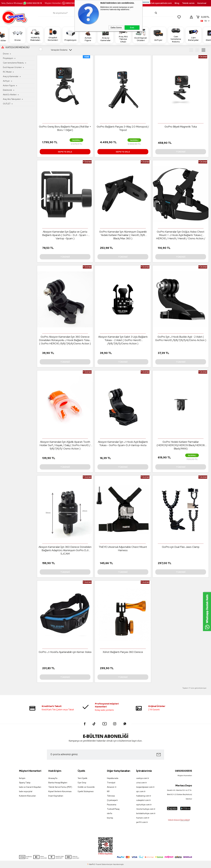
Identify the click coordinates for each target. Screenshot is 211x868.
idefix (110, 813)
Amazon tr (112, 787)
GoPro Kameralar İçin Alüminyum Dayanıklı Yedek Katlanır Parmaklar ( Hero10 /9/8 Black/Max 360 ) (123, 235)
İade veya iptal (26, 791)
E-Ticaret (98, 864)
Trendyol (111, 783)
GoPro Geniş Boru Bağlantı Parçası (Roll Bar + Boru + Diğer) (65, 128)
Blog (177, 3)
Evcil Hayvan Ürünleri (141, 35)
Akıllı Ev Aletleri (10, 95)
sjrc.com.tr (141, 791)
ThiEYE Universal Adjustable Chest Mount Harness (123, 549)
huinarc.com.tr (143, 818)
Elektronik (7, 90)
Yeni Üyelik (82, 778)
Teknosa (111, 796)
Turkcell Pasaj (113, 809)
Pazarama (112, 805)
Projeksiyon (70, 35)
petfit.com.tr (142, 822)
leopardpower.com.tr (145, 787)
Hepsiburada (113, 778)
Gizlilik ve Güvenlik (86, 787)
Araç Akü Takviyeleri (12, 99)
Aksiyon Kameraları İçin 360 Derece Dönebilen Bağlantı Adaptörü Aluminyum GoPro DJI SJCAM (65, 550)
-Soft (91, 864)
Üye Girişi (82, 783)
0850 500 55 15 (33, 3)
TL (203, 17)
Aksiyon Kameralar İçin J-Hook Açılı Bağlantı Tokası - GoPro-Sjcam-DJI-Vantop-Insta (123, 443)
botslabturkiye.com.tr (146, 813)
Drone (18, 35)
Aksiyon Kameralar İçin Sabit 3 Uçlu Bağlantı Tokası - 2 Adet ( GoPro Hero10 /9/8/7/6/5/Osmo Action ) (123, 340)
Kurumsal (202, 3)
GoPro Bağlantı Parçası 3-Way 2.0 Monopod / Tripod (123, 128)
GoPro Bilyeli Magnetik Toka (181, 127)
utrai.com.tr (142, 783)
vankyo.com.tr (143, 778)
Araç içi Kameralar (105, 35)
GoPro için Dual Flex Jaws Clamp (181, 547)
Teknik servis (188, 3)
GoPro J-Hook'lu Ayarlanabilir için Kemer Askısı (65, 652)
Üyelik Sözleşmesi (86, 791)
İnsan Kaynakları (56, 796)
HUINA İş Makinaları (35, 35)
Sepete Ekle (65, 152)
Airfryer (158, 35)
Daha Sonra (116, 28)
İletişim (22, 778)
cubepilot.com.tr (144, 800)
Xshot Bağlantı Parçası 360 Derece (123, 652)
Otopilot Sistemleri (53, 35)
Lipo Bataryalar (193, 35)
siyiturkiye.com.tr (144, 805)
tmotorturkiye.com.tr (146, 809)
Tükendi (181, 152)
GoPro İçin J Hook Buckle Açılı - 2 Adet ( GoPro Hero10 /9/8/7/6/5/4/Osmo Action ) (181, 338)
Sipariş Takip (25, 783)
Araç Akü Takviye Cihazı (123, 35)
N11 (108, 791)
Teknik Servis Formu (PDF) (60, 787)
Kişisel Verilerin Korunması (60, 791)
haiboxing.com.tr (144, 796)
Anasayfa (53, 778)
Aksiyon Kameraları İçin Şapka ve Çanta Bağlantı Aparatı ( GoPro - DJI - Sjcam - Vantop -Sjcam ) (65, 235)
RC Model (7, 72)
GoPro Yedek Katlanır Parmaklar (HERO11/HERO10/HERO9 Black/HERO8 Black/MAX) (181, 445)
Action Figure (88, 35)
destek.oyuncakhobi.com (159, 3)
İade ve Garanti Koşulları (30, 787)
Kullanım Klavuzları (27, 796)
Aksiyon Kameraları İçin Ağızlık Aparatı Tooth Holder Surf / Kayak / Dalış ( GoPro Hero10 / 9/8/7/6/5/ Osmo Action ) (65, 445)
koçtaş (110, 818)
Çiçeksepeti (112, 800)
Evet (132, 28)
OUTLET (7, 104)
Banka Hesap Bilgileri (58, 783)
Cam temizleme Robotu (176, 35)
